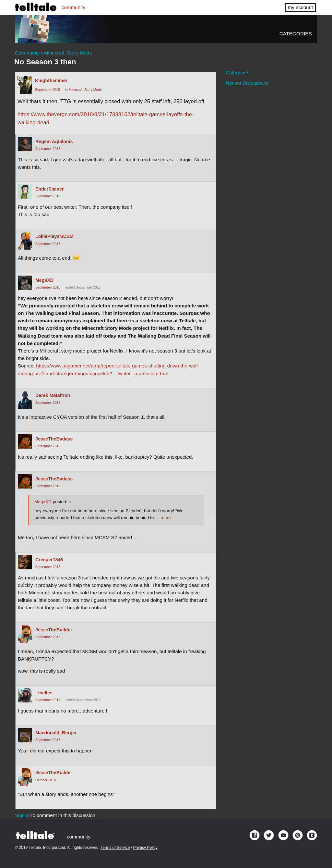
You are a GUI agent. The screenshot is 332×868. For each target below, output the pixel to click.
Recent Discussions (247, 83)
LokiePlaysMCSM (54, 236)
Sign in (22, 815)
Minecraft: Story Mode (85, 90)
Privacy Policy (145, 848)
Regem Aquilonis (54, 142)
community (73, 7)
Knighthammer (51, 81)
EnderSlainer (50, 189)
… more (163, 518)
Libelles (44, 693)
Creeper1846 (49, 560)
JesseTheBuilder (54, 630)
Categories (296, 34)
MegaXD (44, 280)
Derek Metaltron (53, 395)
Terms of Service (115, 848)
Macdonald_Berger (56, 733)
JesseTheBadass (54, 439)
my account (300, 7)
